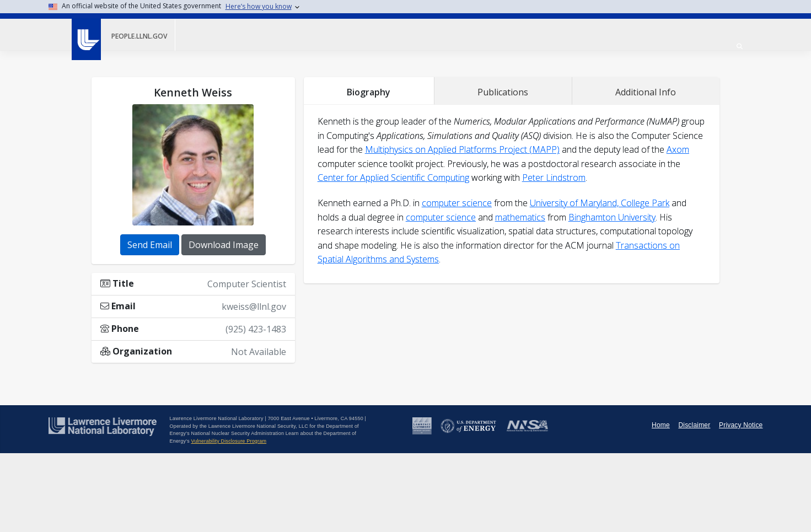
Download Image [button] (224, 245)
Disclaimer (694, 425)
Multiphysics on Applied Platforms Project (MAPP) (462, 149)
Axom (678, 149)
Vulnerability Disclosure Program (229, 441)
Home (661, 425)
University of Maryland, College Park (600, 203)
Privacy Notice (741, 425)
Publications (503, 92)
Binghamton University (612, 217)
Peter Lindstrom (554, 178)
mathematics (520, 217)
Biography (369, 92)
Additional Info (646, 92)
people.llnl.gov (139, 36)
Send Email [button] (150, 245)
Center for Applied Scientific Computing (393, 178)
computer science (457, 203)
